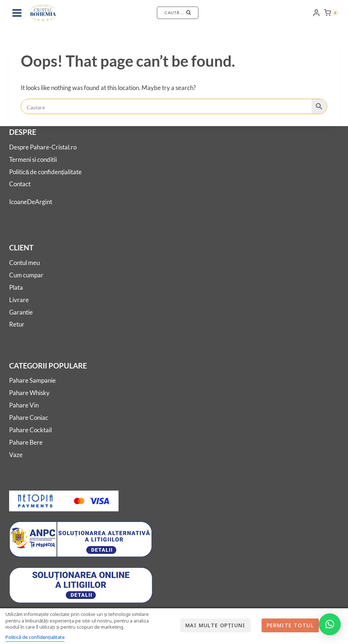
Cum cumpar (26, 275)
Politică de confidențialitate (45, 172)
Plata (16, 287)
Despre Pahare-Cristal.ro (43, 147)
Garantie (21, 312)
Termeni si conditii (33, 159)
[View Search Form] (178, 13)
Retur (17, 324)
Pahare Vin (24, 405)
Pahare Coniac (29, 417)
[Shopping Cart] (332, 13)
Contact (20, 184)
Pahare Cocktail (30, 430)
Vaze (16, 455)
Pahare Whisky (29, 393)
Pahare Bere (26, 442)
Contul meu (24, 263)
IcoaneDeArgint (31, 202)
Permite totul (290, 625)
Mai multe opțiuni (215, 625)
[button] (330, 624)
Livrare (19, 300)
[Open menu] (17, 13)
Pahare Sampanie (32, 380)
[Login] (316, 13)
